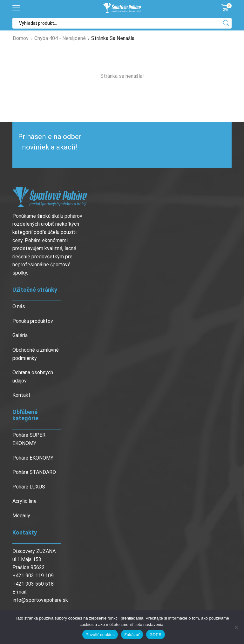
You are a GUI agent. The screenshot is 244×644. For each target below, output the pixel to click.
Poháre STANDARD (34, 472)
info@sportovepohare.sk (40, 600)
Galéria (20, 335)
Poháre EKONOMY (33, 458)
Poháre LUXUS (29, 487)
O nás (19, 306)
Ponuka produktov (33, 321)
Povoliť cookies (100, 635)
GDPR (156, 635)
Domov (21, 38)
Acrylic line (24, 501)
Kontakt (21, 395)
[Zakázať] (236, 627)
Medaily (21, 516)
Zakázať (132, 635)
